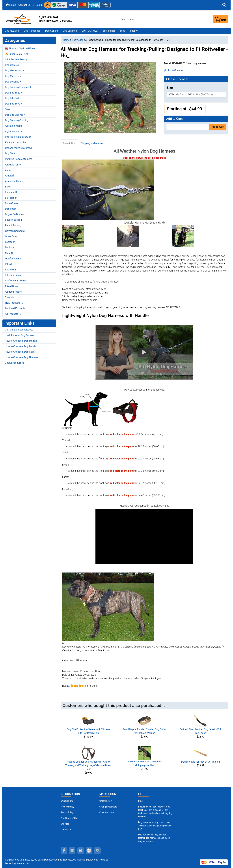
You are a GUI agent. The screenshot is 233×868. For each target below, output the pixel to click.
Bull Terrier (11, 198)
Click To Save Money (16, 60)
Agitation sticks (13, 131)
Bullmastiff (11, 192)
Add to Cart (217, 127)
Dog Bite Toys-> (13, 104)
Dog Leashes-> (13, 82)
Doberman (11, 209)
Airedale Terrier (13, 165)
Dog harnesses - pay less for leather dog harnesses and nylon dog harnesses (154, 838)
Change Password (108, 807)
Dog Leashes (70, 31)
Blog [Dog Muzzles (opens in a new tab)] (140, 801)
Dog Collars (52, 31)
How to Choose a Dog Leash (20, 346)
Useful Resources (14, 363)
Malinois (10, 247)
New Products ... (14, 303)
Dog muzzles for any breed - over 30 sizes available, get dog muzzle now (155, 826)
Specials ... (11, 297)
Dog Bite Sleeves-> (15, 115)
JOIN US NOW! (90, 31)
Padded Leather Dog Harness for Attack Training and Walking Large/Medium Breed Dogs (88, 765)
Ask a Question (174, 70)
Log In (38, 5)
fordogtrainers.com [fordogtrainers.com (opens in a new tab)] (19, 863)
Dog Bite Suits (13, 98)
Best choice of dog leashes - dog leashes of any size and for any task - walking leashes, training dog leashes (155, 812)
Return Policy (67, 812)
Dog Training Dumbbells (18, 137)
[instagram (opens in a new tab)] (97, 851)
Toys (8, 109)
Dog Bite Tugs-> (14, 93)
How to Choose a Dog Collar (20, 352)
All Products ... (13, 314)
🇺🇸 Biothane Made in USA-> (20, 49)
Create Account (107, 812)
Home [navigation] (66, 40)
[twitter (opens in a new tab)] (72, 851)
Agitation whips (13, 126)
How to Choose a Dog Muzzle (21, 341)
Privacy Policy (67, 807)
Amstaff (9, 176)
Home (11, 5)
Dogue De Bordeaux (16, 214)
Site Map (65, 824)
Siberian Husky (13, 275)
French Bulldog (13, 225)
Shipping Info (67, 801)
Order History (106, 801)
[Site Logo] (19, 19)
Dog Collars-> (12, 65)
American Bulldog (15, 181)
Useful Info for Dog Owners (20, 335)
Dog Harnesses (32, 31)
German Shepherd (15, 231)
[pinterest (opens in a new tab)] (81, 851)
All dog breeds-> (14, 292)
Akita (8, 170)
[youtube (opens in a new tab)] (89, 851)
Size (170, 88)
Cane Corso (11, 203)
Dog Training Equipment (18, 87)
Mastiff (9, 253)
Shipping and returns (92, 143)
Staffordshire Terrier (16, 281)
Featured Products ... (16, 308)
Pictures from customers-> (20, 159)
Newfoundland (13, 259)
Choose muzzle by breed (18, 148)
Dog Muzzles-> (13, 76)
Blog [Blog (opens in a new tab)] (123, 31)
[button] (224, 5)
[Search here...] (145, 19)
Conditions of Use (69, 818)
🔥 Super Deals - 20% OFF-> (20, 54)
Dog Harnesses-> (14, 71)
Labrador (10, 242)
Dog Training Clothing (17, 120)
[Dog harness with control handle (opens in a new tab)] (108, 190)
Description (69, 143)
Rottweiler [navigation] (78, 40)
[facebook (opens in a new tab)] (64, 851)
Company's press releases (19, 330)
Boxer (8, 187)
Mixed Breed (12, 286)
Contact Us (24, 5)
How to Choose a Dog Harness (22, 357)
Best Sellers (109, 31)
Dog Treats (11, 153)
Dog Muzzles (12, 31)
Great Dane (11, 236)
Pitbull (8, 264)
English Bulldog (13, 220)
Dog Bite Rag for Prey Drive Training (201, 762)
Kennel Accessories (16, 142)
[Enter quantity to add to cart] (188, 127)
